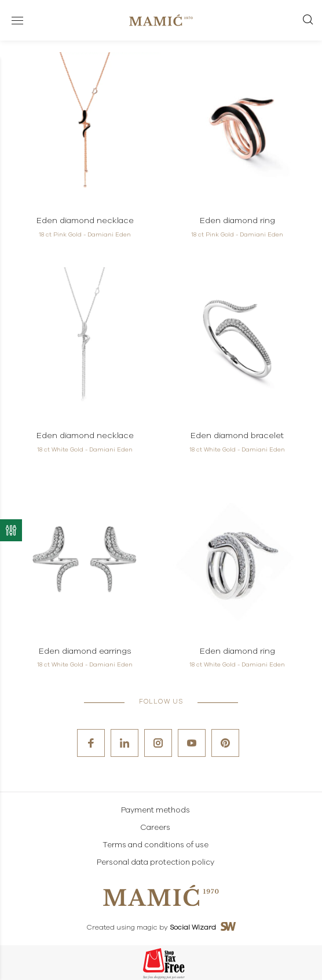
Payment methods (155, 810)
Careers (155, 828)
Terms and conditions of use (155, 845)
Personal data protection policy (155, 863)
